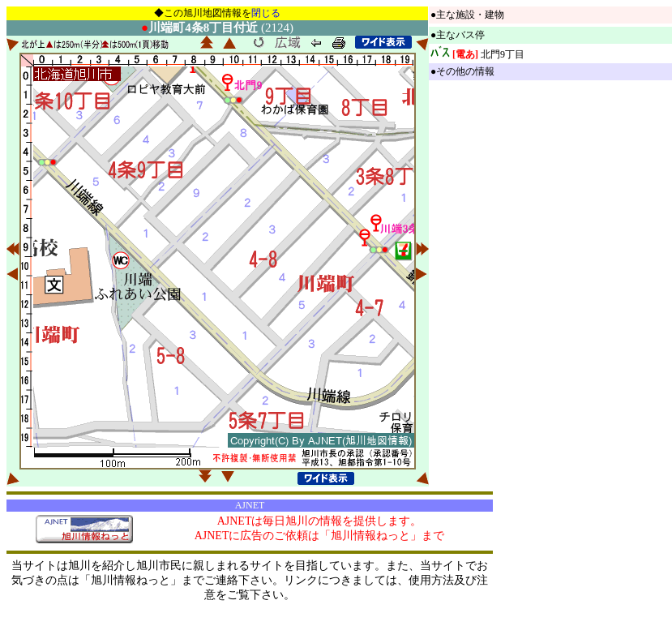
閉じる (266, 13)
